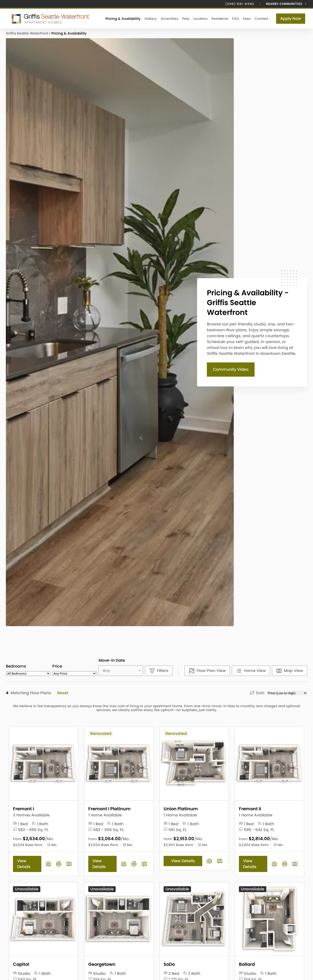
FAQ (235, 19)
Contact (261, 19)
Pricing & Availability (123, 19)
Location (200, 19)
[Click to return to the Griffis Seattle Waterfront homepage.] (51, 19)
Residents (220, 19)
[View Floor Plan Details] (44, 764)
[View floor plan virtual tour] (59, 864)
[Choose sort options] (287, 693)
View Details (24, 864)
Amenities (169, 19)
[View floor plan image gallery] (48, 864)
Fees (247, 19)
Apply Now (291, 18)
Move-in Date (112, 660)
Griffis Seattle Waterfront (28, 33)
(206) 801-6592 (240, 4)
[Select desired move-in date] (122, 671)
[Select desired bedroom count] (28, 674)
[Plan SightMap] (69, 864)
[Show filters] (159, 671)
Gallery (151, 19)
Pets (186, 19)
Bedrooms (16, 666)
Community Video (231, 369)
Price (57, 666)
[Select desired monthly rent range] (75, 674)
